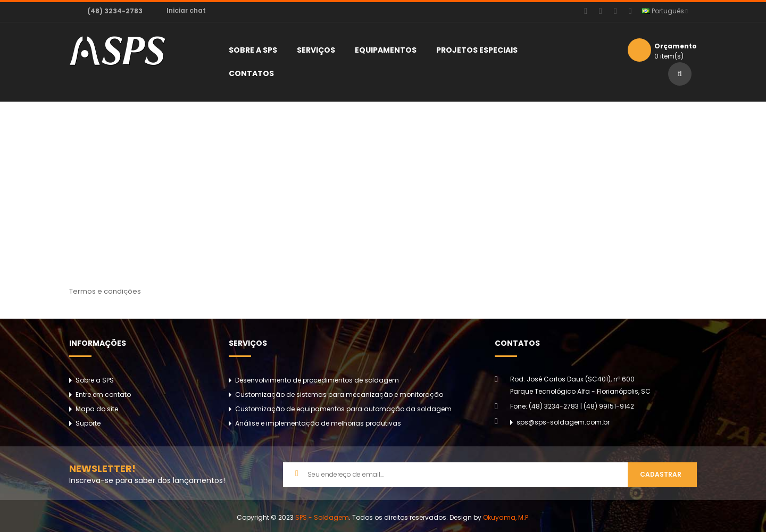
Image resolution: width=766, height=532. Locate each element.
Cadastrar (661, 474)
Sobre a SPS (95, 380)
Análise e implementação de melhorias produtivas (318, 423)
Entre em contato (103, 394)
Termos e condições (390, 209)
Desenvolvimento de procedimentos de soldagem (317, 380)
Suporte (88, 423)
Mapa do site (97, 409)
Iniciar (186, 10)
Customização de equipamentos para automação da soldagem (343, 409)
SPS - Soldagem (322, 517)
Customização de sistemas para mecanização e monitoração (339, 394)
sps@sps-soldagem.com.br (563, 422)
